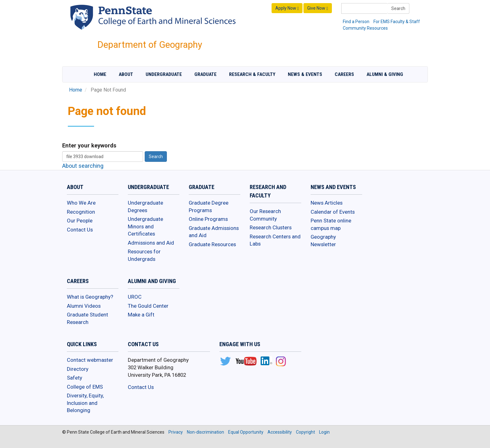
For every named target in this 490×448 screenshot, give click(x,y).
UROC (135, 297)
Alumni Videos (84, 306)
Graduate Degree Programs (209, 207)
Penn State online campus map (331, 224)
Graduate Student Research (87, 318)
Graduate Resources (212, 244)
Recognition (81, 212)
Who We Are (81, 203)
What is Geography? (90, 297)
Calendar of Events (333, 212)
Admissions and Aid (151, 243)
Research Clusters (271, 227)
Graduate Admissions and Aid (214, 232)
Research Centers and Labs (275, 240)
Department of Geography (150, 45)
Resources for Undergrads (144, 255)
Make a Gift (141, 315)
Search (398, 8)
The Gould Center (148, 306)
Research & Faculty (252, 74)
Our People (80, 221)
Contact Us (80, 230)
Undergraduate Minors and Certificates (145, 226)
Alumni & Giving (385, 74)
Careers (344, 74)
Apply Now (287, 8)
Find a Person (356, 22)
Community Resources (365, 28)
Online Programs (208, 219)
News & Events (305, 74)
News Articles (327, 203)
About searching (83, 166)
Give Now (317, 8)
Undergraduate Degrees (145, 207)
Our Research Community (265, 215)
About (126, 74)
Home (100, 74)
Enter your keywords (89, 145)
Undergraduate (164, 74)
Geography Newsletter (323, 241)
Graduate (205, 74)
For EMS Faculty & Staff (397, 22)
